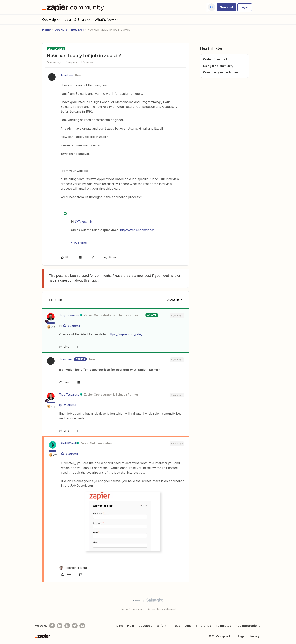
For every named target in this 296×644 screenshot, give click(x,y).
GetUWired (68, 443)
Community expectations (221, 72)
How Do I (77, 30)
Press (176, 626)
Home (47, 30)
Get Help (51, 19)
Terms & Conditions (133, 609)
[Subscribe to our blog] (67, 626)
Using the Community (218, 66)
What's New (107, 19)
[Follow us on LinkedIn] (60, 626)
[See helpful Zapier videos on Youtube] (82, 626)
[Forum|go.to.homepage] (74, 7)
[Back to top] (288, 604)
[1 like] (74, 568)
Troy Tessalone (69, 315)
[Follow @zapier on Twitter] (75, 626)
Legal (242, 636)
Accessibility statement (162, 609)
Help (131, 626)
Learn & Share (78, 19)
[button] (226, 7)
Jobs (188, 626)
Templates (223, 626)
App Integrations (248, 626)
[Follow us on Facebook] (52, 626)
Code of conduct (215, 59)
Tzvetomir (67, 75)
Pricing (118, 626)
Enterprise (203, 626)
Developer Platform (153, 626)
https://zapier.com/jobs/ (137, 230)
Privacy (254, 636)
